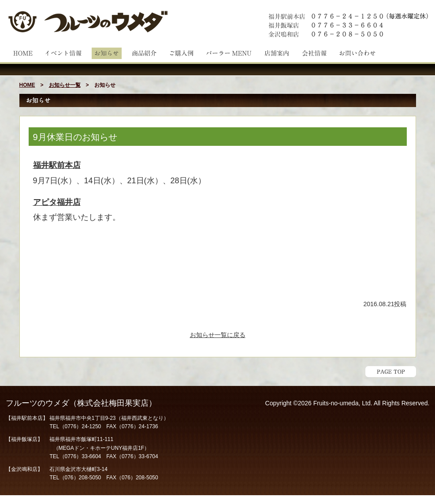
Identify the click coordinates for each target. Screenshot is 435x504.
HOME (27, 85)
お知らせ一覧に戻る (218, 335)
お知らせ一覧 (65, 85)
